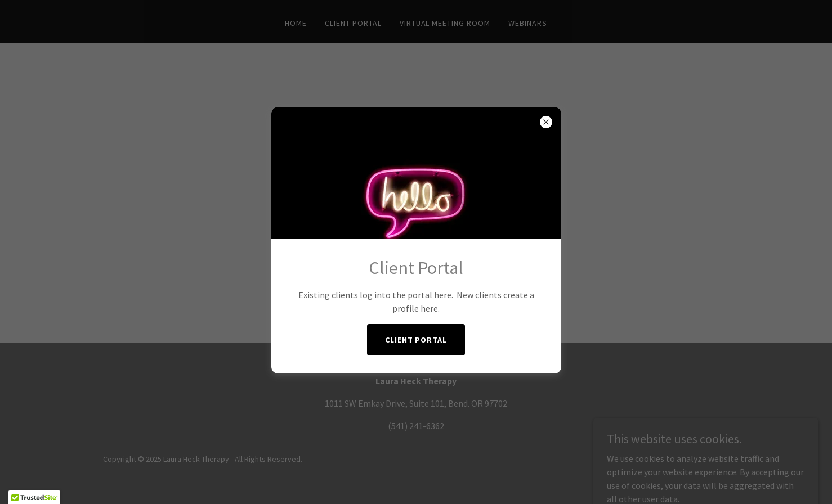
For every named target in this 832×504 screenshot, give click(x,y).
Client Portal (416, 340)
